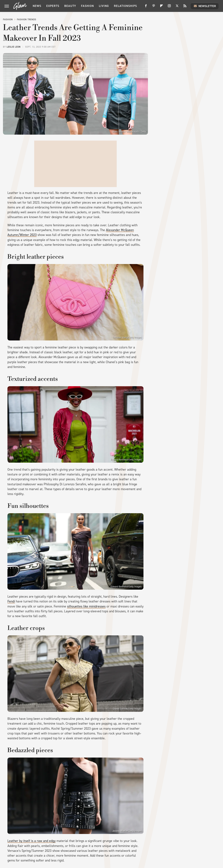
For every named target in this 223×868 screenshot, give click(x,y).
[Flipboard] (161, 7)
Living (104, 6)
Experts (53, 6)
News (37, 6)
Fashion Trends (27, 20)
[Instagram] (169, 7)
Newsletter (205, 6)
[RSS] (185, 7)
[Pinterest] (154, 7)
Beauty (70, 6)
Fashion (87, 6)
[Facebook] (146, 7)
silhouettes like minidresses (86, 606)
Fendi (11, 601)
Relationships (125, 6)
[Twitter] (177, 7)
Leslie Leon (14, 47)
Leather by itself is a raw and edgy (31, 841)
